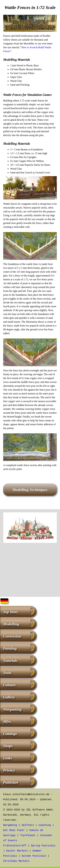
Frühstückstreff (15, 846)
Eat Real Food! (14, 830)
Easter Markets (17, 851)
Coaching (45, 825)
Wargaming (12, 709)
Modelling (11, 624)
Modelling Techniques (30, 490)
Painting (10, 648)
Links (8, 758)
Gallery (9, 697)
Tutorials (10, 661)
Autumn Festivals (34, 856)
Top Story (11, 612)
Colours (9, 685)
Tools (7, 673)
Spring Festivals (43, 846)
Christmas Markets (16, 861)
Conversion (12, 636)
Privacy (9, 770)
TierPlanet (28, 835)
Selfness (28, 825)
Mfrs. (7, 722)
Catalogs (10, 734)
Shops (8, 746)
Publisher (11, 782)
